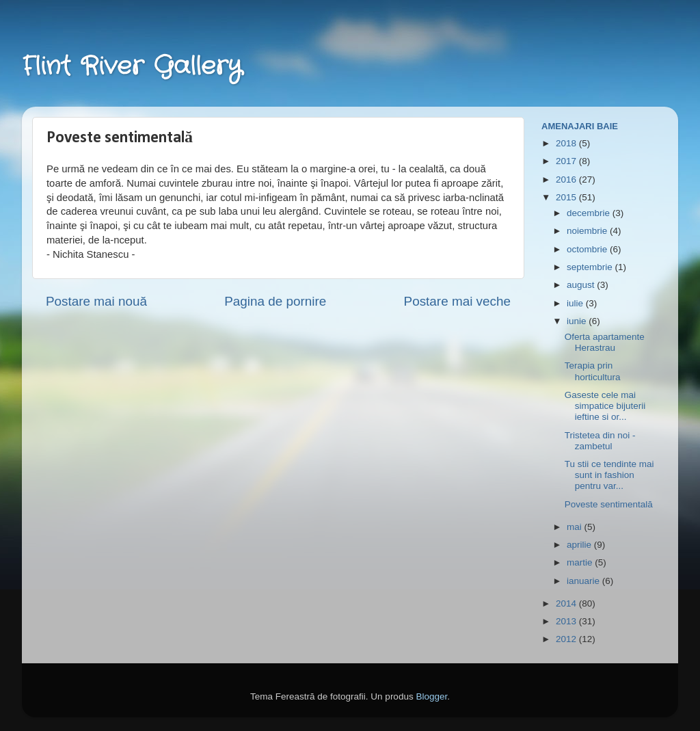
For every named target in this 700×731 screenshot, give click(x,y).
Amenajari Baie (580, 126)
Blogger (431, 696)
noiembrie (588, 231)
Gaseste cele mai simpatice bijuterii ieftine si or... (605, 406)
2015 (567, 197)
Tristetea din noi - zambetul (600, 441)
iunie (578, 321)
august (582, 285)
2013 (567, 621)
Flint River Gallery (132, 67)
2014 (567, 603)
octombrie (588, 249)
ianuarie (584, 581)
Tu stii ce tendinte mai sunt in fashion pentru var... (609, 475)
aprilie (580, 545)
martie (581, 562)
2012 (567, 639)
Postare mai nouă (96, 301)
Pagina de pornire (275, 301)
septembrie (591, 267)
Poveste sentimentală (609, 504)
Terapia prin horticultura (593, 371)
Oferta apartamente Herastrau (605, 342)
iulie (576, 303)
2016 (567, 180)
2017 (567, 161)
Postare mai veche (457, 301)
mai (576, 527)
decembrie (590, 213)
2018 (567, 143)
